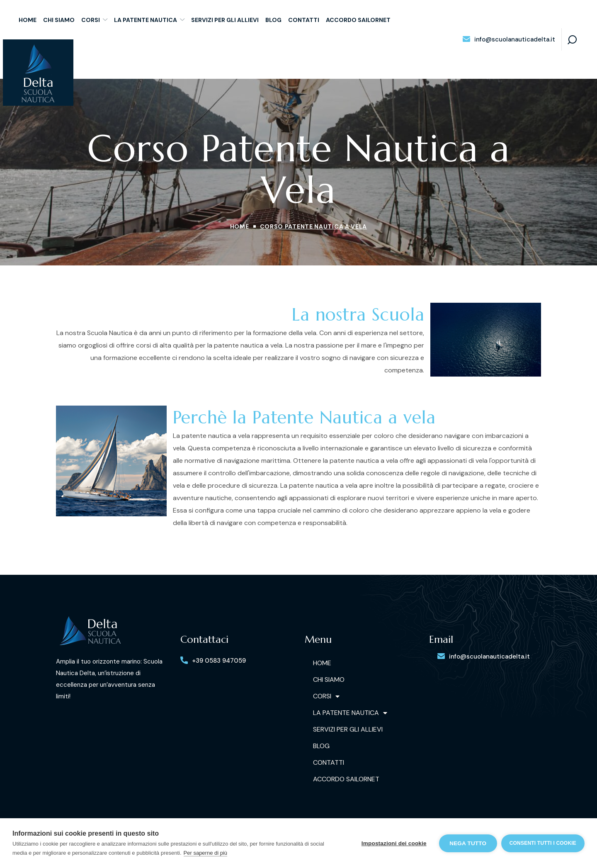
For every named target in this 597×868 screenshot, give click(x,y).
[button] (509, 40)
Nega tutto (468, 843)
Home (240, 226)
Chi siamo (329, 680)
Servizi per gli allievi (348, 729)
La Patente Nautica (350, 713)
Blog (321, 746)
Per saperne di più (206, 853)
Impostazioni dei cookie (394, 843)
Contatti (329, 762)
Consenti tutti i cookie (543, 843)
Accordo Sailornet (346, 779)
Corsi (326, 696)
